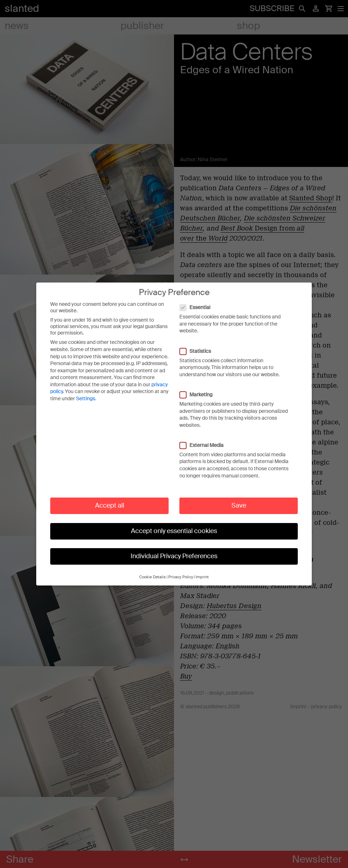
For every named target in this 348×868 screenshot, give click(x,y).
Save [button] (239, 505)
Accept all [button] (110, 505)
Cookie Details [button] (152, 577)
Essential (199, 307)
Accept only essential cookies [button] (174, 531)
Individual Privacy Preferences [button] (174, 556)
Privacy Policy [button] (181, 577)
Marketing (200, 395)
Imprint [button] (202, 577)
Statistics (199, 351)
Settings (86, 398)
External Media (205, 445)
